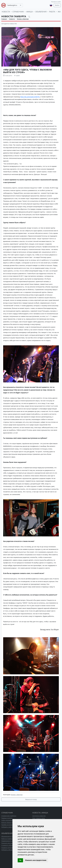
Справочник (18, 12)
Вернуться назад (31, 799)
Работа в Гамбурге (8, 839)
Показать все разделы (9, 843)
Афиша (30, 12)
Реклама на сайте (56, 2)
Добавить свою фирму (9, 827)
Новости (6, 12)
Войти (57, 5)
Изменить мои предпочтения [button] (36, 860)
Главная (4, 19)
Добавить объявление (9, 850)
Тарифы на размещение (9, 825)
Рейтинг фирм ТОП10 (9, 823)
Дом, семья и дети (39, 818)
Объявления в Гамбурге (9, 836)
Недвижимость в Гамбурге (10, 841)
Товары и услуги (7, 818)
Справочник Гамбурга (9, 816)
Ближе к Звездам (23, 19)
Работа (52, 12)
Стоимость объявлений (9, 845)
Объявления (41, 12)
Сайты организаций (8, 820)
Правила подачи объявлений (11, 848)
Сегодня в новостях (9, 24)
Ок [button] (20, 860)
